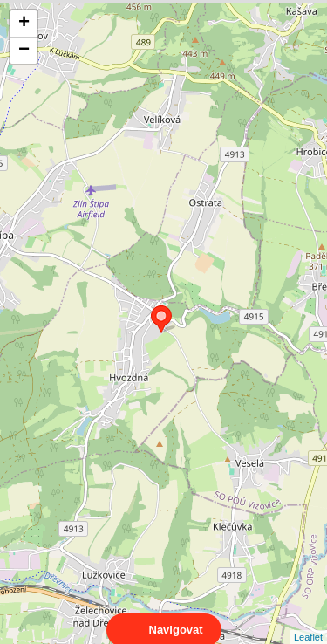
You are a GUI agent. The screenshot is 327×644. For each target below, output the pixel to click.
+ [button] (24, 24)
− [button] (24, 51)
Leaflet (308, 621)
